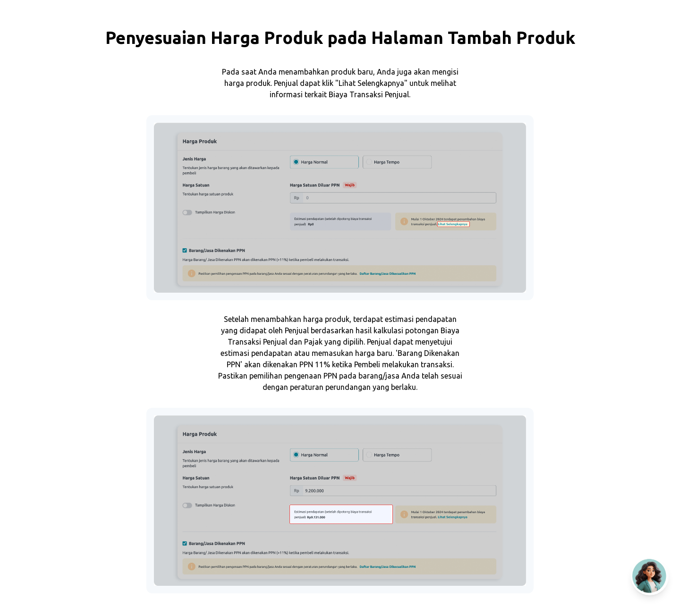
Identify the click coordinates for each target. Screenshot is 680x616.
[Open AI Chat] (650, 576)
